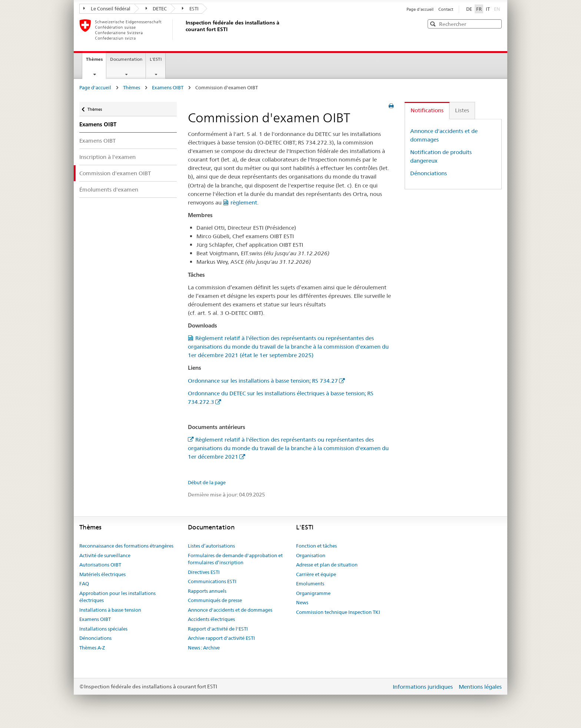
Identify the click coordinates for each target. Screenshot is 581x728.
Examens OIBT (168, 87)
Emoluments (310, 584)
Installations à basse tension (110, 610)
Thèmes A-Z (92, 648)
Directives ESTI (204, 572)
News (302, 602)
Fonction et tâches (316, 546)
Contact (446, 9)
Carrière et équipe (316, 574)
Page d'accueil (421, 9)
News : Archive (204, 648)
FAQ (84, 584)
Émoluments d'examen (109, 190)
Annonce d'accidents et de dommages (230, 610)
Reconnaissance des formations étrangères (126, 546)
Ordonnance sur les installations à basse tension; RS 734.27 (263, 381)
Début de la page (207, 482)
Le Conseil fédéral (107, 9)
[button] (495, 24)
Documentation (126, 59)
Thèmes (96, 62)
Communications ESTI (212, 581)
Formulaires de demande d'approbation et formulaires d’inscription (235, 559)
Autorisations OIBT (100, 565)
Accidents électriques (211, 619)
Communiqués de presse (215, 600)
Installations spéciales (103, 629)
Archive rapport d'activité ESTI (221, 638)
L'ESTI (156, 59)
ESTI (190, 9)
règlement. (245, 202)
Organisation (311, 555)
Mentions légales (480, 687)
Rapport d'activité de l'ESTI (218, 629)
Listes (462, 110)
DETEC (156, 9)
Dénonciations (429, 173)
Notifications (427, 110)
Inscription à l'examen (107, 157)
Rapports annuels (207, 591)
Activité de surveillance (105, 555)
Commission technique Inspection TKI (338, 612)
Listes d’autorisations (211, 546)
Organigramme (313, 593)
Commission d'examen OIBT (115, 173)
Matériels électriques (102, 574)
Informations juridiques (424, 687)
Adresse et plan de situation (327, 565)
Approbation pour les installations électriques (117, 597)
